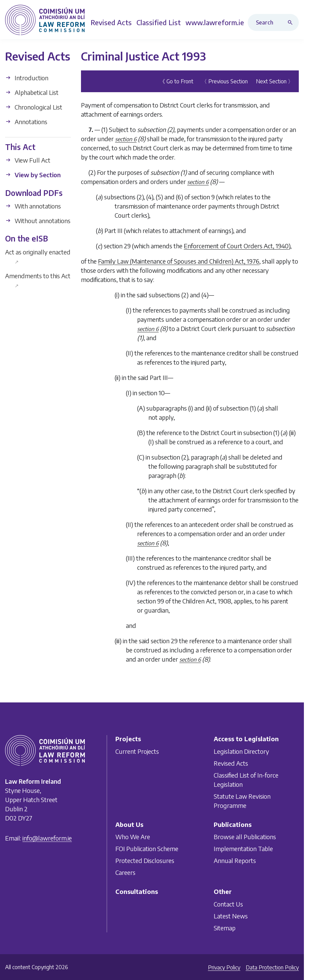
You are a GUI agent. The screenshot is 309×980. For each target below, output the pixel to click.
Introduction (27, 78)
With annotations (33, 206)
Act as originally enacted (38, 256)
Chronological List (34, 107)
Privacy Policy (224, 967)
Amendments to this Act (38, 280)
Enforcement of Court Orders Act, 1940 (236, 246)
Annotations (26, 122)
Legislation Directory (241, 751)
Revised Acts (231, 763)
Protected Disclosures (145, 860)
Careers (125, 872)
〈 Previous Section (225, 81)
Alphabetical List (32, 92)
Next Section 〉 (275, 81)
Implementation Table (243, 849)
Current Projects (137, 751)
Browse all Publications (245, 837)
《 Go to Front (176, 81)
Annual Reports (235, 860)
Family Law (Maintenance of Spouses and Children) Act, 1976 (179, 261)
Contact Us (228, 904)
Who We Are (133, 837)
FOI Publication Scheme (147, 849)
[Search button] (292, 22)
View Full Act (28, 160)
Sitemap (225, 928)
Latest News (231, 916)
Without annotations (38, 221)
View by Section (33, 175)
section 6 (126, 139)
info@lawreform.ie (47, 838)
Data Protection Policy (272, 967)
